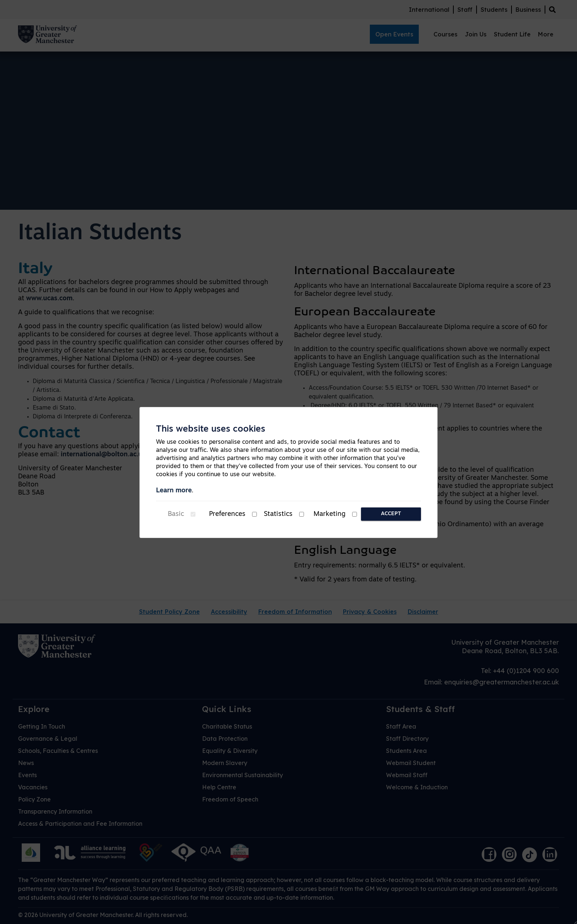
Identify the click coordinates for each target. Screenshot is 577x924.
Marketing (330, 514)
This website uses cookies (211, 429)
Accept (391, 514)
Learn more (174, 491)
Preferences (227, 514)
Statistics (278, 514)
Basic (176, 514)
